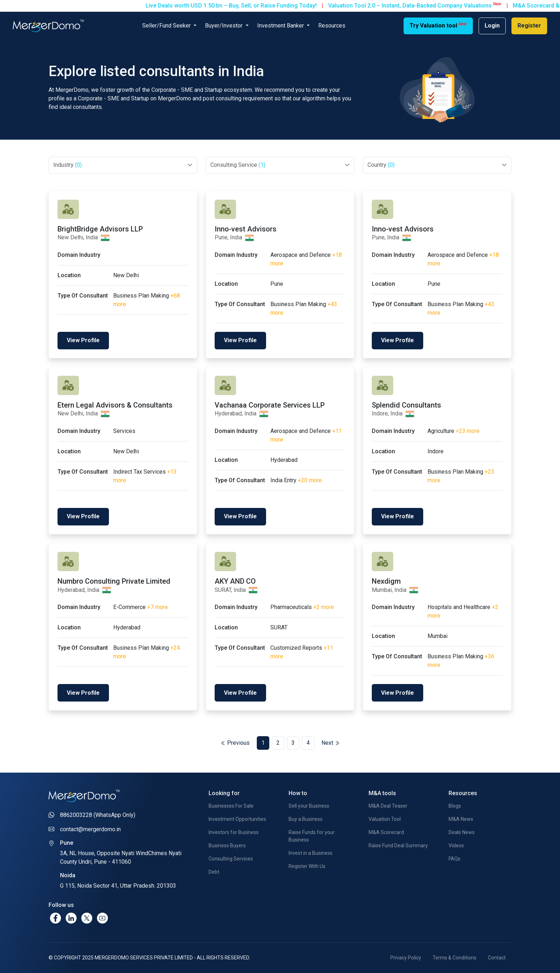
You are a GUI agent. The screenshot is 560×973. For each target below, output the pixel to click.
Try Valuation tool (438, 25)
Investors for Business (234, 832)
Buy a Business (306, 819)
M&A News (461, 819)
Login (492, 26)
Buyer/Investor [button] (224, 26)
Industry (67, 165)
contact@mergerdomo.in (90, 829)
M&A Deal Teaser (388, 806)
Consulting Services (231, 859)
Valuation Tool (385, 819)
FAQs (454, 859)
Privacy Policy (406, 958)
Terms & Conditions (454, 958)
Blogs (455, 806)
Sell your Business (309, 806)
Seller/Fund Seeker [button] (167, 26)
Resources (332, 26)
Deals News (462, 832)
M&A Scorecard (386, 832)
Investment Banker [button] (281, 26)
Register (529, 26)
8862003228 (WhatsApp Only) (98, 815)
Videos (456, 845)
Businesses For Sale (231, 806)
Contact (497, 958)
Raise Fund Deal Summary (398, 845)
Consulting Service (238, 165)
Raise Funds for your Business (312, 836)
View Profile (83, 340)
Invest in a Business (311, 853)
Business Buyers (227, 845)
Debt (214, 872)
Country (381, 165)
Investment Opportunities (237, 819)
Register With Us (307, 866)
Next (331, 743)
